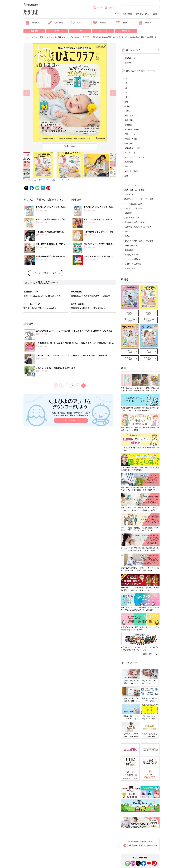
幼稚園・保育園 (131, 139)
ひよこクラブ (38, 180)
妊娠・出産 (127, 14)
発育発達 (128, 125)
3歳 (126, 92)
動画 (126, 176)
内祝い (109, 8)
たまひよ (54, 180)
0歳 (29, 180)
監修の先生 (129, 250)
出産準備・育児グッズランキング (138, 227)
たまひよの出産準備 (133, 264)
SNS (80, 31)
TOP (117, 14)
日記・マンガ (130, 166)
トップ (26, 37)
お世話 (127, 111)
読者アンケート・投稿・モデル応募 (139, 199)
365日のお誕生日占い (133, 204)
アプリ (57, 31)
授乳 (126, 102)
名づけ (76, 23)
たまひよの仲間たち (133, 259)
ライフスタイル (131, 153)
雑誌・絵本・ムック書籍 (134, 190)
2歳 (126, 88)
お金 (126, 231)
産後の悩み (129, 120)
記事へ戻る (70, 146)
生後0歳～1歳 (130, 58)
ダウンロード (71, 420)
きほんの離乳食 (131, 245)
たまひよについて (132, 185)
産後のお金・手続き (133, 148)
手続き (127, 236)
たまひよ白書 (130, 268)
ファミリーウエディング (134, 157)
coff (47, 180)
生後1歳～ (129, 63)
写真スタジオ (126, 31)
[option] (70, 93)
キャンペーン (103, 31)
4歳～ (127, 97)
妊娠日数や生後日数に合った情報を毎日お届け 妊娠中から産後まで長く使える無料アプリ (71, 414)
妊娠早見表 (32, 23)
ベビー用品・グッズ (133, 129)
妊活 (155, 14)
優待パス (145, 23)
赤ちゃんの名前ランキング (135, 222)
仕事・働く (129, 143)
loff (62, 180)
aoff (68, 180)
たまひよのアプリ (132, 255)
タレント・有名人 (132, 171)
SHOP (97, 8)
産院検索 (128, 213)
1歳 (126, 83)
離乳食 (121, 23)
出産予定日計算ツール (133, 208)
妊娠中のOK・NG (132, 218)
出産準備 (99, 23)
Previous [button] (27, 93)
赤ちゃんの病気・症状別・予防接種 (139, 241)
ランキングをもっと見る (46, 273)
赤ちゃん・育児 (142, 14)
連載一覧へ (148, 654)
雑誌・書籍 (34, 31)
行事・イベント (131, 134)
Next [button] (113, 93)
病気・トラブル (131, 116)
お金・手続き (55, 23)
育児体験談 (129, 162)
